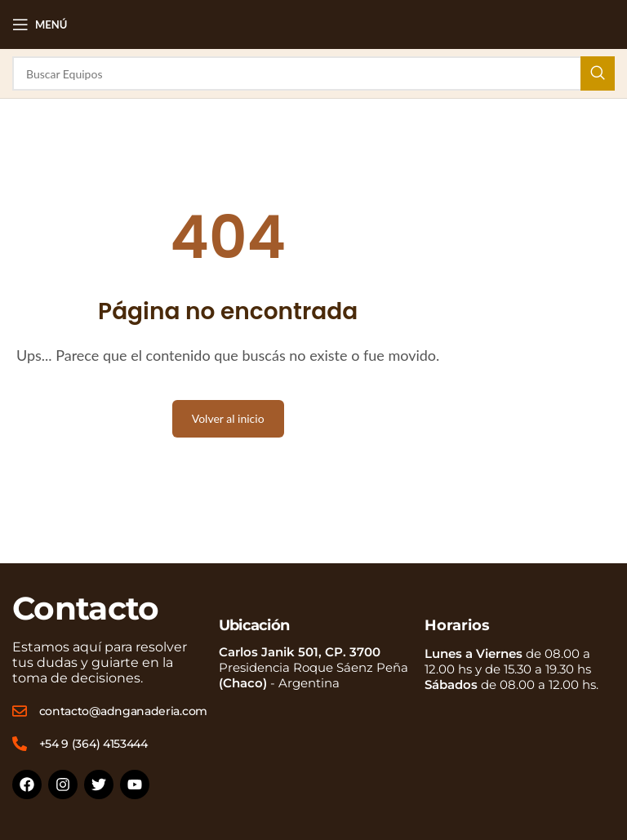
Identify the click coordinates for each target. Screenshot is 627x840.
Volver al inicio (228, 418)
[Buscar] (313, 73)
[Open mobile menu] (40, 24)
